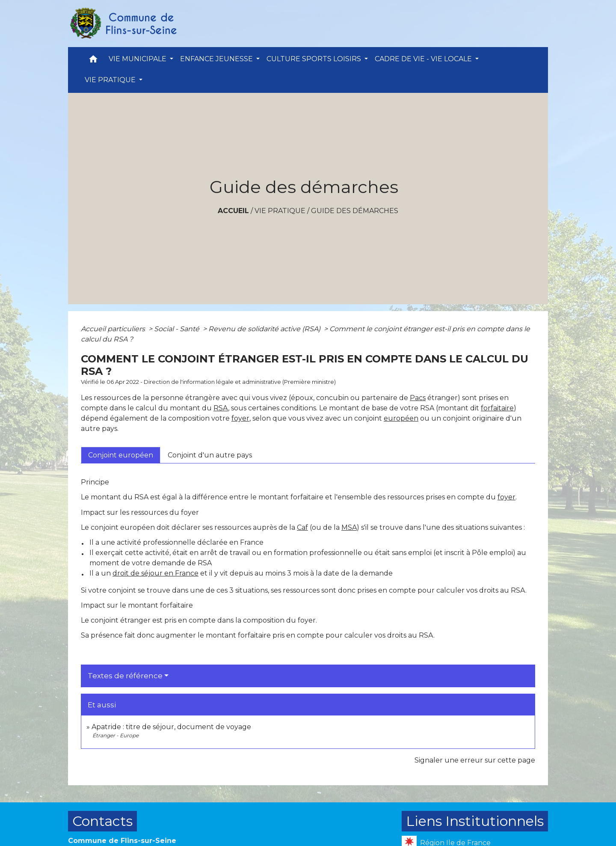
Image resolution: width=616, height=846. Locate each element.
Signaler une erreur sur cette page (475, 760)
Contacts (102, 821)
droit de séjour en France (155, 573)
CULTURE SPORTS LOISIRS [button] (315, 59)
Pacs (418, 398)
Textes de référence (125, 676)
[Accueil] (123, 24)
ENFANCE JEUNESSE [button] (217, 59)
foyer (240, 418)
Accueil (233, 211)
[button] (93, 61)
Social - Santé (178, 329)
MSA (349, 527)
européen (401, 418)
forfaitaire (497, 408)
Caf (302, 527)
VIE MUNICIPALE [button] (138, 59)
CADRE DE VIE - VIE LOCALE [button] (424, 59)
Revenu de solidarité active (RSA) (265, 329)
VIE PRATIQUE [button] (111, 80)
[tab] (121, 455)
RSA (221, 408)
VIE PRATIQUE (280, 211)
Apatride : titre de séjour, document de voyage (171, 727)
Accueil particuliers (114, 329)
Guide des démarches (355, 211)
